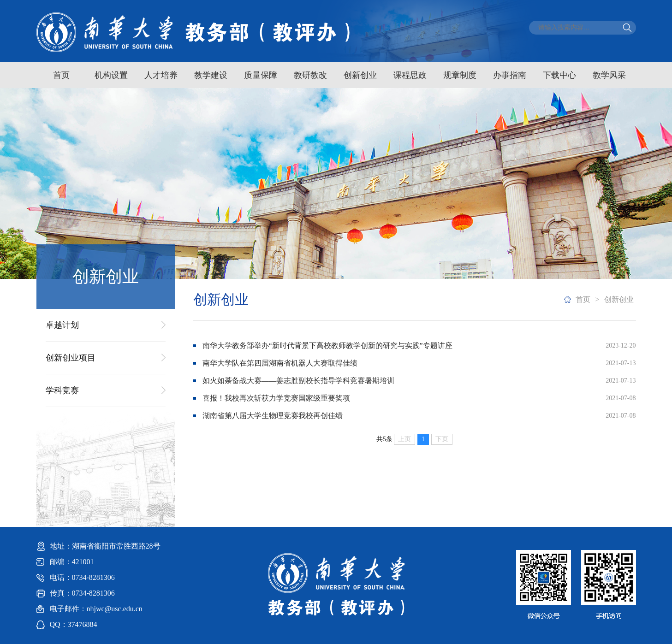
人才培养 (161, 75)
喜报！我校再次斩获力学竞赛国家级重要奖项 (276, 398)
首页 (61, 75)
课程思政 (410, 75)
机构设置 (111, 75)
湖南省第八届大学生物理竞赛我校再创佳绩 (273, 416)
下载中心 (559, 75)
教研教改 (310, 75)
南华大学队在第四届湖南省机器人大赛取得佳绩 (280, 363)
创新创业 (360, 75)
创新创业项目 (71, 358)
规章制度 (460, 75)
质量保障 (261, 75)
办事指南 (510, 75)
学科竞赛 (62, 390)
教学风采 (609, 75)
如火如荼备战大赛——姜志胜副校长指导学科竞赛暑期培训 (298, 381)
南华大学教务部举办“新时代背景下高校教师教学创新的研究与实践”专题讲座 (327, 346)
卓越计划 (62, 325)
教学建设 (211, 75)
